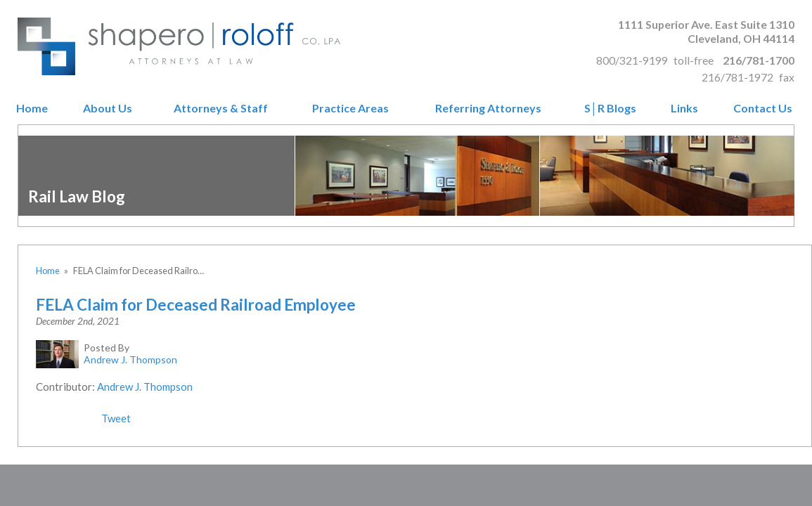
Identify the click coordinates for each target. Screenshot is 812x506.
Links (684, 108)
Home (32, 108)
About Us (108, 108)
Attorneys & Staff (221, 108)
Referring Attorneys (488, 108)
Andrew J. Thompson (145, 387)
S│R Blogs (610, 108)
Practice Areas (350, 108)
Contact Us (763, 108)
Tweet (116, 418)
